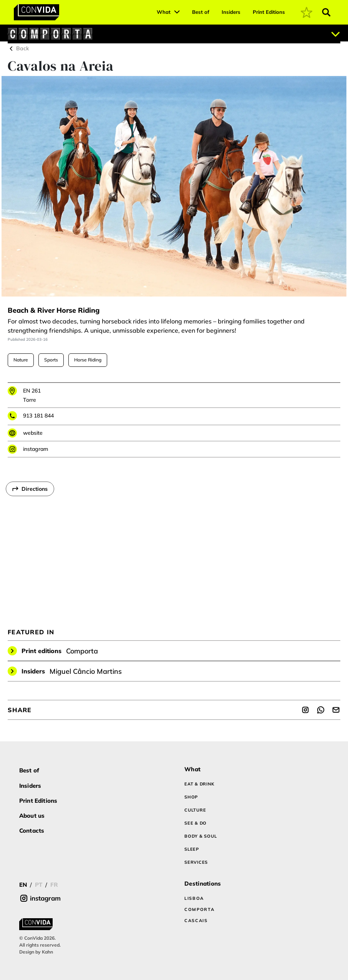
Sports (51, 360)
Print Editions (269, 12)
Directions (35, 489)
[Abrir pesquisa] (326, 12)
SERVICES (196, 862)
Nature (21, 360)
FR (54, 885)
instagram (36, 449)
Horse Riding (88, 360)
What (164, 12)
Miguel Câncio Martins (86, 671)
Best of (201, 12)
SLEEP (192, 849)
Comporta (82, 651)
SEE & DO (196, 823)
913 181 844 (38, 416)
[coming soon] (307, 12)
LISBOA (194, 898)
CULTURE (195, 810)
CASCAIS (196, 921)
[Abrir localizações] (336, 34)
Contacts (32, 831)
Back (18, 49)
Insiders (231, 12)
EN (23, 885)
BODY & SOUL (201, 836)
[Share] (305, 710)
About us (32, 816)
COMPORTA (199, 909)
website (33, 433)
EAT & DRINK (199, 784)
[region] (174, 543)
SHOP (191, 797)
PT (39, 885)
